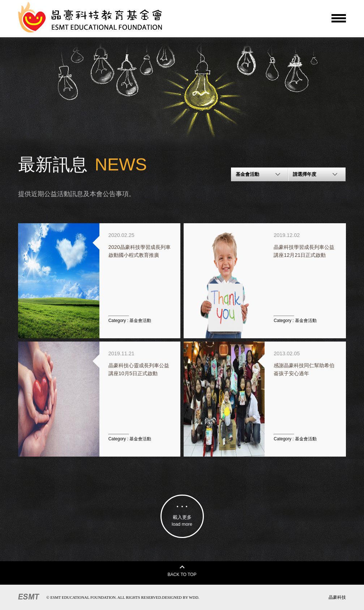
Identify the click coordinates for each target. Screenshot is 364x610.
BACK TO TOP (182, 571)
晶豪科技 (337, 597)
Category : (130, 321)
